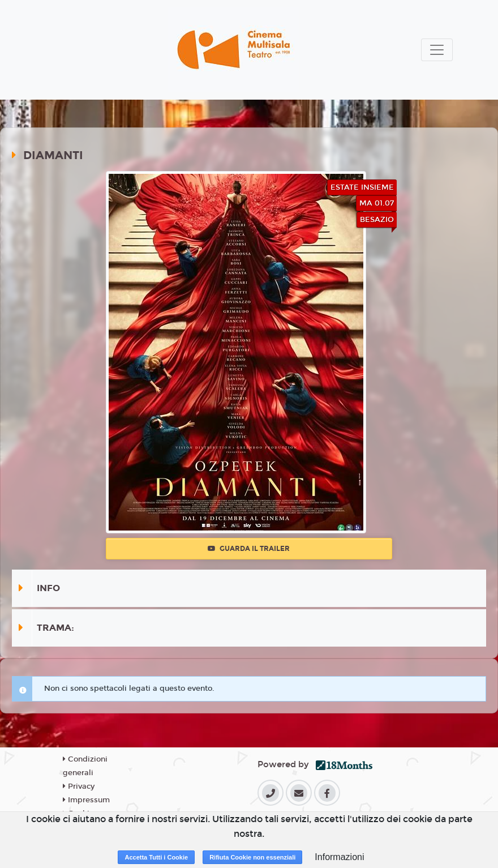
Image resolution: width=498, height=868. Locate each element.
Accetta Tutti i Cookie (156, 857)
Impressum (86, 800)
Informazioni (339, 857)
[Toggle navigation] (437, 50)
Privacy (79, 786)
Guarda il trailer (249, 549)
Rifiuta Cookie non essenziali (252, 857)
